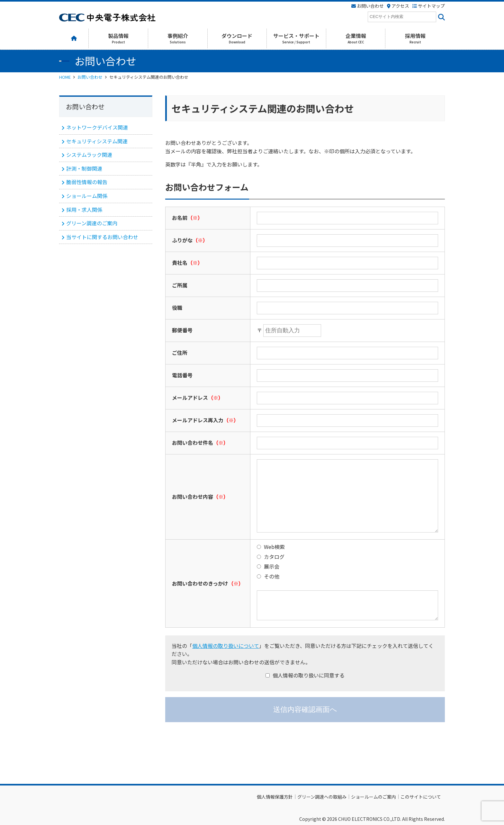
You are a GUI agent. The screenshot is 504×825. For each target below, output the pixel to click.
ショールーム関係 (87, 196)
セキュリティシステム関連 (97, 141)
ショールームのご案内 (373, 797)
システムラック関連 (89, 155)
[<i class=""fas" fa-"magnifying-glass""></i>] (441, 17)
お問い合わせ (90, 77)
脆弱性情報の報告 (87, 182)
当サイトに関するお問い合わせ (102, 237)
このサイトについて (421, 797)
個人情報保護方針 (275, 797)
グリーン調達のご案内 (92, 223)
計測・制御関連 (84, 168)
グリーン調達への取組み (322, 797)
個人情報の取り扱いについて (226, 646)
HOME (65, 77)
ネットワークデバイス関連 (97, 127)
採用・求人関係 (84, 210)
